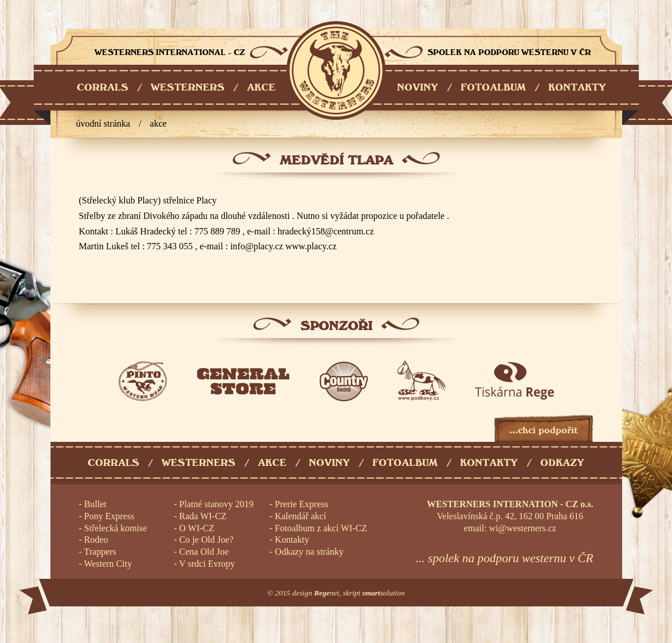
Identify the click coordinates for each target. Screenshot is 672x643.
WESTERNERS (188, 87)
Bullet (95, 504)
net (327, 593)
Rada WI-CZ (203, 516)
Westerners (199, 463)
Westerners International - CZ (336, 70)
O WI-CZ (197, 528)
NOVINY (418, 87)
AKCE (261, 87)
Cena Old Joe (204, 552)
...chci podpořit (543, 430)
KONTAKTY (577, 87)
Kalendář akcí (300, 516)
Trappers (100, 552)
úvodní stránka (103, 123)
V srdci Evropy (207, 564)
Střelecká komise (116, 528)
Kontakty (489, 463)
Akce (158, 123)
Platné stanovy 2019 (217, 504)
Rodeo (96, 540)
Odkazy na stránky (309, 552)
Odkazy (562, 463)
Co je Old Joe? (207, 540)
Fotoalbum (405, 463)
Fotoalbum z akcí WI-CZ (321, 528)
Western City (108, 564)
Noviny (329, 463)
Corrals (113, 463)
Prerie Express (302, 504)
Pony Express (109, 516)
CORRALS (103, 87)
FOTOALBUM (493, 87)
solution (383, 593)
